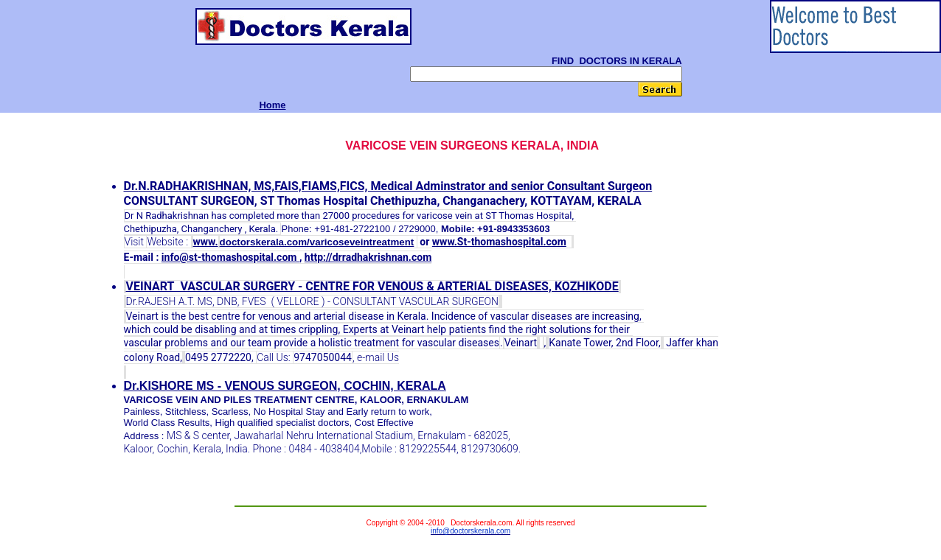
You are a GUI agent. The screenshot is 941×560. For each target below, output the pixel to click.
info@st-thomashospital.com (230, 257)
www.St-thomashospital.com (499, 242)
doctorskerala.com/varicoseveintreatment (317, 242)
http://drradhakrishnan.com (368, 257)
